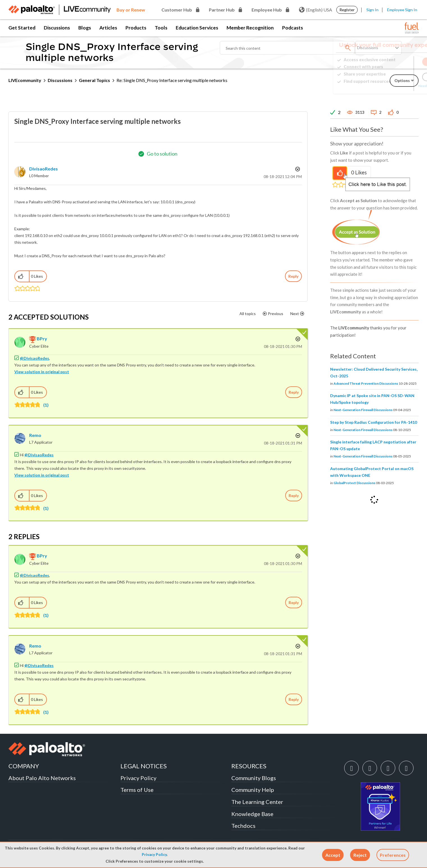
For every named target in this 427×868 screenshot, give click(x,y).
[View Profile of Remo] (35, 435)
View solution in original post (42, 372)
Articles (108, 28)
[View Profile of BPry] (42, 339)
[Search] (287, 48)
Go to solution (162, 154)
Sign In (372, 10)
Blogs (85, 28)
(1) (46, 405)
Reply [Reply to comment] (294, 392)
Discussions (57, 28)
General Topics (94, 80)
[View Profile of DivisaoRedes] (44, 169)
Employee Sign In (402, 10)
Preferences (393, 855)
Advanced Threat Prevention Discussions (366, 383)
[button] (333, 855)
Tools (161, 28)
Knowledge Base (252, 814)
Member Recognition (250, 28)
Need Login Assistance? (393, 86)
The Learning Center (257, 802)
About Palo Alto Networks (42, 778)
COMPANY (24, 766)
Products (136, 28)
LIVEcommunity (25, 80)
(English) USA (316, 10)
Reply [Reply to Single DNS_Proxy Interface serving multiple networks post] (293, 276)
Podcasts (293, 28)
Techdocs (243, 826)
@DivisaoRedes (35, 358)
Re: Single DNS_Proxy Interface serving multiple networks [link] (172, 80)
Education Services (197, 28)
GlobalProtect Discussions (354, 483)
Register (347, 10)
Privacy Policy (154, 855)
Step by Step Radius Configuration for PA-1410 (374, 422)
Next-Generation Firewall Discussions (363, 410)
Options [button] (297, 169)
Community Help (253, 790)
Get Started (22, 28)
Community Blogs (254, 778)
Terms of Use (137, 790)
